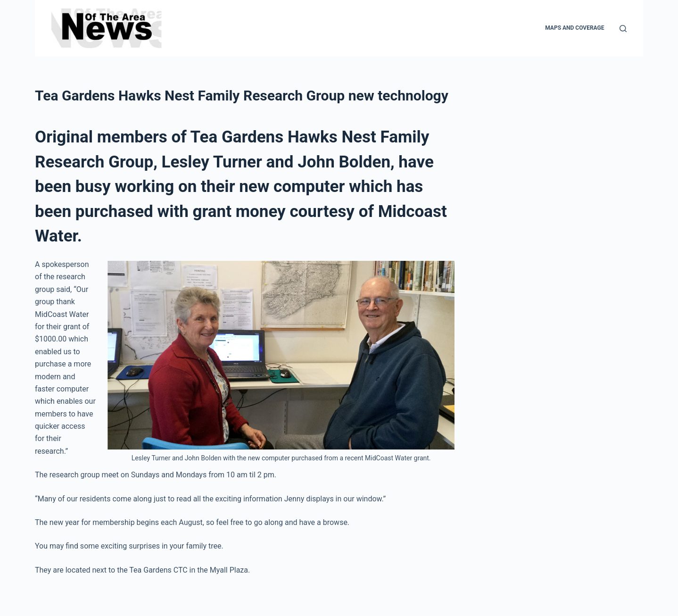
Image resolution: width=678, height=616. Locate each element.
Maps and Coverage (575, 28)
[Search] (623, 29)
